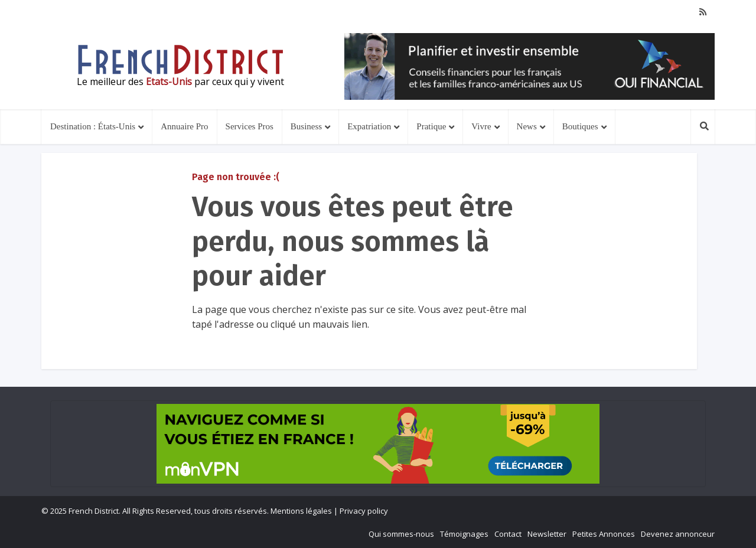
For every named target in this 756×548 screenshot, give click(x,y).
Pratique (431, 126)
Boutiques (580, 126)
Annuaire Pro (184, 126)
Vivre (481, 126)
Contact (508, 534)
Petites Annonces (604, 534)
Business (306, 126)
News (527, 126)
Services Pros (250, 126)
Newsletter (547, 534)
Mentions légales (301, 511)
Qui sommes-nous (401, 534)
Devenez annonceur (678, 534)
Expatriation (369, 126)
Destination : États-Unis (93, 126)
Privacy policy (364, 511)
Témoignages (464, 534)
